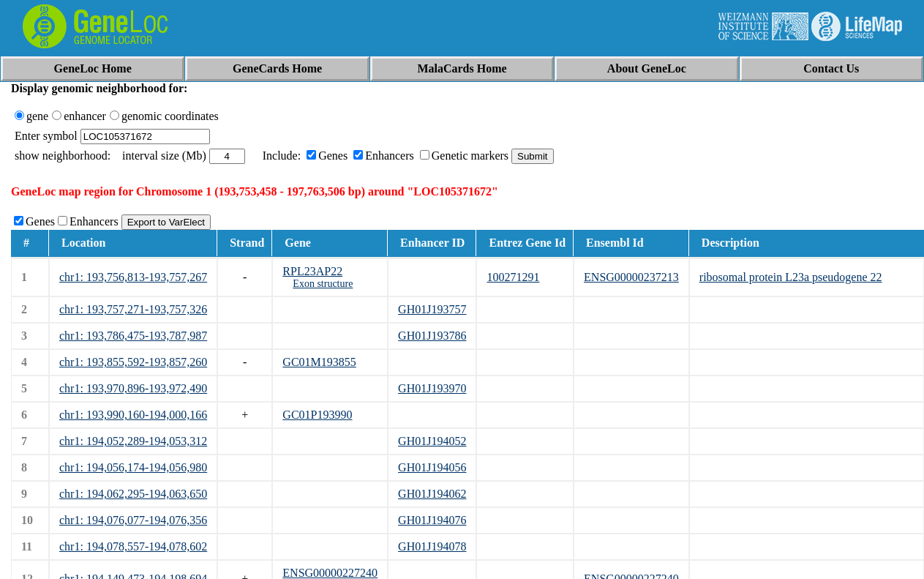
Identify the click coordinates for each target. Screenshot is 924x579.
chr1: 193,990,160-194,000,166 (133, 415)
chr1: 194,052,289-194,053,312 (133, 441)
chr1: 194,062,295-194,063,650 (133, 494)
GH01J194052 (432, 441)
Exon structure (323, 284)
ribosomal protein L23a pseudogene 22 (791, 277)
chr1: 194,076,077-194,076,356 (133, 520)
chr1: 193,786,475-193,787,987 (133, 336)
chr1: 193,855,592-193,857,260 (133, 362)
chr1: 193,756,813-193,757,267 (133, 277)
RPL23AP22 (312, 271)
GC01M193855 (319, 362)
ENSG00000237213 (631, 277)
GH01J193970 (432, 388)
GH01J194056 (432, 467)
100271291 (513, 277)
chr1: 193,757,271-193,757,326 (133, 309)
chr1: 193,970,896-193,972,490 (133, 388)
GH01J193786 (432, 336)
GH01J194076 (432, 520)
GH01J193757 (432, 309)
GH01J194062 (432, 494)
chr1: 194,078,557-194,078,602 (133, 546)
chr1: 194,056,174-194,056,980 (133, 467)
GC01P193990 (317, 415)
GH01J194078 (432, 546)
